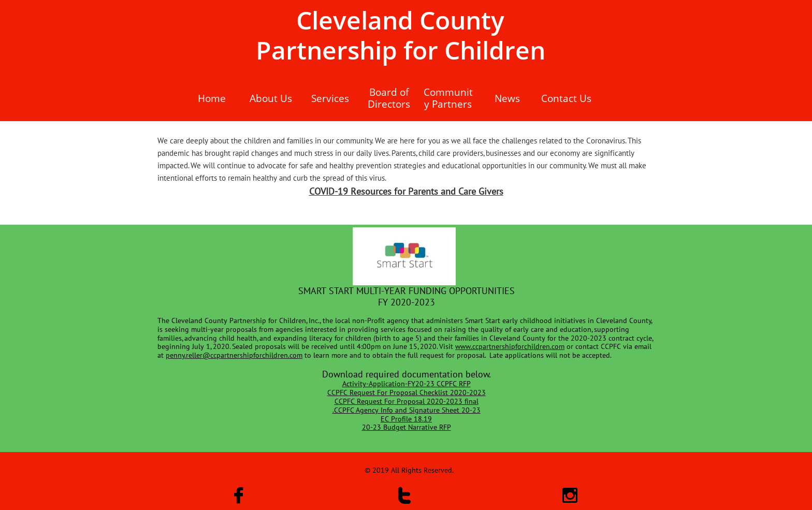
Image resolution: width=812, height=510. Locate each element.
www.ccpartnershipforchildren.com (510, 346)
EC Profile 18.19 (406, 419)
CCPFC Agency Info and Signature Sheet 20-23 (407, 410)
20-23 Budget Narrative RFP (407, 427)
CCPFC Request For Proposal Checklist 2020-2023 (407, 392)
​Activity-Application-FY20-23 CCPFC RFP (407, 384)
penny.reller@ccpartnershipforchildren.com (234, 355)
